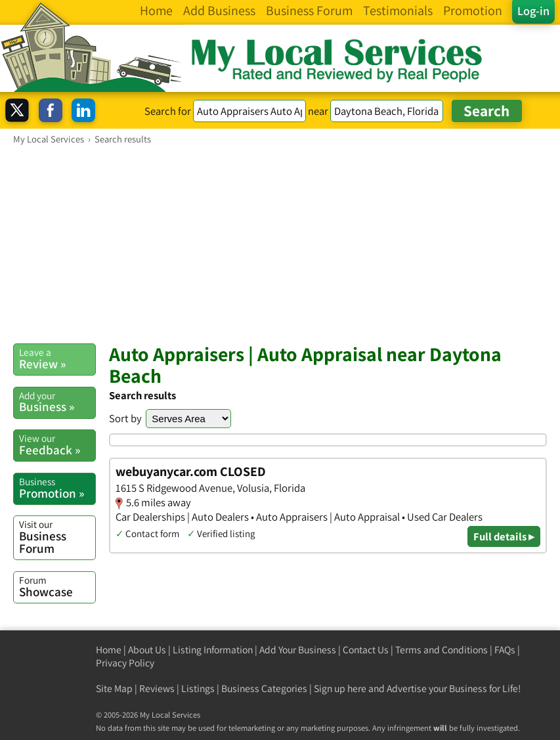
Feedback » (57, 445)
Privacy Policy (125, 663)
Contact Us (366, 650)
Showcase (57, 586)
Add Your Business (298, 650)
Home (109, 650)
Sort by (125, 418)
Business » (57, 402)
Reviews (157, 688)
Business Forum (57, 537)
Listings (198, 688)
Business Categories (264, 688)
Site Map (114, 688)
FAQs (505, 650)
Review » (57, 359)
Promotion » (57, 488)
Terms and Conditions (442, 650)
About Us (147, 650)
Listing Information (213, 650)
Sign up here (340, 688)
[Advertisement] (280, 244)
